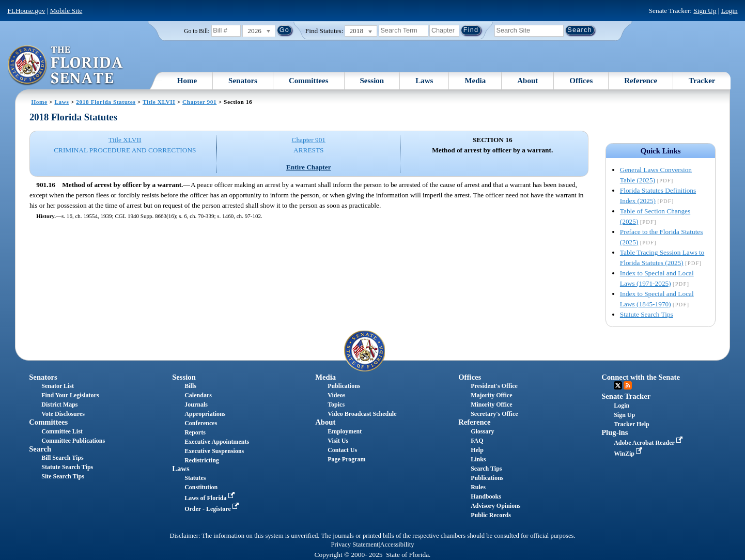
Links (478, 459)
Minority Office (491, 405)
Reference (641, 81)
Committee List (62, 431)
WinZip (629, 454)
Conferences (201, 423)
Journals (196, 405)
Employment (345, 431)
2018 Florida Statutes (106, 102)
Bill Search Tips (62, 458)
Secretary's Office (494, 414)
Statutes (195, 478)
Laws (424, 81)
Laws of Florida (210, 498)
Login (730, 11)
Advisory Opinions (495, 506)
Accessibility (397, 545)
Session (372, 81)
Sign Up (705, 11)
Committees (309, 81)
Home (187, 81)
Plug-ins (615, 432)
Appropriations (205, 414)
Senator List (58, 386)
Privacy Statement (354, 545)
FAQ (477, 441)
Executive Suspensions (214, 451)
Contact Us (342, 450)
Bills (190, 386)
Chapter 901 (199, 102)
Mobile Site (66, 11)
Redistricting (202, 460)
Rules (478, 487)
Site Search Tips (63, 476)
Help (477, 450)
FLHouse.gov (26, 11)
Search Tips (486, 469)
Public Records (491, 515)
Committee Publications (73, 441)
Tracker (702, 81)
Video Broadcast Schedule (362, 414)
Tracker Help (632, 424)
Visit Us (338, 441)
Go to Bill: (197, 31)
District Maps (59, 405)
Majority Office (491, 395)
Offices (581, 81)
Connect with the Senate (641, 377)
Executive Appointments (217, 442)
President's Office (494, 386)
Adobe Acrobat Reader (649, 443)
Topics (336, 405)
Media (475, 81)
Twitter (618, 385)
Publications (344, 386)
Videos (336, 395)
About (527, 81)
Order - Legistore (213, 509)
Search (40, 449)
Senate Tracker (626, 396)
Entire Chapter (309, 167)
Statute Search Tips (647, 314)
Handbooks (486, 496)
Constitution (201, 487)
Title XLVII (159, 102)
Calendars (198, 395)
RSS (628, 385)
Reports (195, 432)
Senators (243, 81)
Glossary (482, 431)
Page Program (346, 459)
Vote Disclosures (63, 414)
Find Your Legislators (70, 395)
